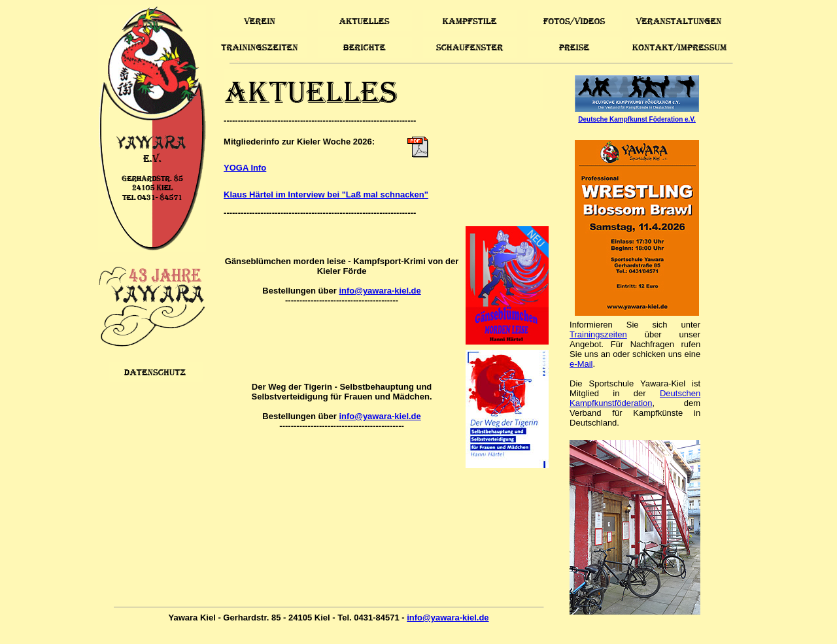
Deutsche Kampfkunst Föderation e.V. (637, 119)
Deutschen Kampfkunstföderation (635, 398)
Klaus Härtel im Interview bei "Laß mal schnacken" (326, 195)
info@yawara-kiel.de (380, 291)
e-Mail (581, 364)
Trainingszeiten (598, 334)
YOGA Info (245, 168)
